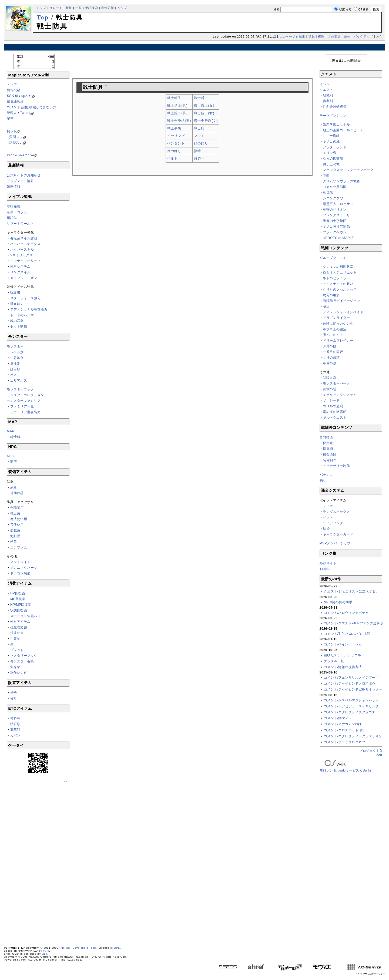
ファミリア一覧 (22, 406)
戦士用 (15, 513)
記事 (10, 119)
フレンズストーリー (338, 215)
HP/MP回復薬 (21, 605)
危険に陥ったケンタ (338, 324)
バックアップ (363, 36)
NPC (10, 456)
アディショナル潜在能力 (29, 309)
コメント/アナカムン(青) (343, 724)
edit (67, 781)
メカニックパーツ (24, 568)
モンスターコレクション (25, 395)
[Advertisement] (194, 47)
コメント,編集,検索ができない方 (31, 107)
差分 (347, 36)
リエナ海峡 (331, 136)
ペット (328, 517)
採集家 (328, 443)
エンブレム (19, 547)
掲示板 (12, 131)
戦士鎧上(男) (177, 106)
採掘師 (328, 449)
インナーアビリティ (26, 261)
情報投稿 (14, 90)
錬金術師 (330, 454)
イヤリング (176, 136)
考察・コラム (17, 212)
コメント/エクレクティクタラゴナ (350, 712)
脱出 (326, 307)
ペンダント (176, 143)
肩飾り (199, 159)
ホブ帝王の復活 (335, 329)
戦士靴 (199, 128)
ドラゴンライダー (336, 318)
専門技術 (326, 437)
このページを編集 (292, 36)
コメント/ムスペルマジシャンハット (351, 700)
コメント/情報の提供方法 (343, 667)
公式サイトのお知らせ (24, 175)
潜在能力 (17, 304)
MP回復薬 (18, 599)
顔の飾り (201, 143)
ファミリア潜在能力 (26, 412)
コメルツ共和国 (335, 187)
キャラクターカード (338, 534)
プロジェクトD (371, 751)
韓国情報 (14, 187)
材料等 (15, 718)
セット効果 (19, 326)
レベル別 (17, 352)
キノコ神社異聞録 (336, 227)
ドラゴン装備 (20, 573)
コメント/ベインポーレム (343, 644)
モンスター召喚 (22, 661)
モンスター (15, 346)
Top (43, 17)
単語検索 (92, 8)
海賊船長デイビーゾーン (341, 301)
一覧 (79, 8)
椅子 (14, 693)
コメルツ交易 (333, 406)
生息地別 (17, 358)
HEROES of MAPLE (338, 238)
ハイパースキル (22, 250)
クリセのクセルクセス (340, 289)
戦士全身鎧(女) (206, 121)
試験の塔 (330, 389)
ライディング (333, 523)
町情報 (15, 437)
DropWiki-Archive (20, 155)
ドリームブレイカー (338, 341)
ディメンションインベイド (343, 312)
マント (199, 136)
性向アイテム (20, 622)
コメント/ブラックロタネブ (345, 742)
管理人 (12, 113)
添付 (380, 36)
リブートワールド (20, 224)
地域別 (328, 95)
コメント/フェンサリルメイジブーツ (351, 678)
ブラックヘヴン (335, 232)
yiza (44, 954)
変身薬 (15, 667)
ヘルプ (122, 8)
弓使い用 (17, 525)
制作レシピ (19, 673)
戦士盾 (199, 98)
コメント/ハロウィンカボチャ (346, 613)
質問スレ (16, 137)
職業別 (328, 101)
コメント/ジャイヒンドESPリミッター (353, 689)
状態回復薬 (19, 610)
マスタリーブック (24, 656)
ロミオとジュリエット (340, 272)
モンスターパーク (336, 383)
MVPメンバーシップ (335, 543)
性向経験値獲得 (335, 107)
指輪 (197, 151)
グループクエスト (333, 258)
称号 (14, 698)
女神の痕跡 (331, 358)
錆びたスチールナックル (343, 655)
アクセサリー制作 (336, 466)
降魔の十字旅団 (335, 221)
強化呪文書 (19, 627)
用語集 (12, 218)
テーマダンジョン (333, 116)
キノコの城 (331, 142)
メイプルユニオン (24, 278)
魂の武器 (17, 321)
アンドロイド (20, 562)
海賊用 (15, 536)
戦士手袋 (174, 128)
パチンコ (326, 475)
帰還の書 (17, 633)
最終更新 (108, 8)
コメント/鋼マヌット (340, 718)
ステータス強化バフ (26, 616)
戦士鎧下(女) (204, 113)
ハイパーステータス (26, 244)
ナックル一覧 (334, 661)
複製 (321, 36)
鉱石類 (15, 724)
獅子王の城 (331, 164)
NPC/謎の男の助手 (338, 602)
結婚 (326, 529)
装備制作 (330, 460)
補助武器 (17, 493)
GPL (117, 948)
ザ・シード (331, 400)
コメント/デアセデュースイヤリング (351, 706)
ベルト (172, 159)
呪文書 (15, 292)
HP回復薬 (18, 593)
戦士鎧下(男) (177, 113)
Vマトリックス (22, 255)
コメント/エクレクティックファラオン (353, 736)
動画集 (325, 569)
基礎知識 (14, 207)
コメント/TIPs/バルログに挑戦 (347, 634)
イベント (326, 84)
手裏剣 (15, 639)
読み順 (15, 369)
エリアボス (19, 380)
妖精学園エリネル (336, 124)
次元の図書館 (333, 159)
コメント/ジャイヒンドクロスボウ (350, 683)
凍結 (312, 36)
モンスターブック (20, 389)
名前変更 (334, 36)
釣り (323, 480)
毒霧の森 (330, 363)
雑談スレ (16, 143)
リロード (56, 8)
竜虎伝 (328, 193)
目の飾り (174, 151)
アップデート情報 (20, 181)
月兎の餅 (330, 346)
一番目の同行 (333, 352)
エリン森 (330, 153)
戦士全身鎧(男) (179, 121)
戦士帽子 (174, 98)
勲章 (14, 542)
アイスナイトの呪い (338, 284)
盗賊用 (15, 530)
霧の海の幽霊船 (335, 412)
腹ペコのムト (333, 335)
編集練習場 (15, 102)
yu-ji (46, 951)
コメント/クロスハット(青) (344, 730)
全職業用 (17, 508)
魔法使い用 (19, 519)
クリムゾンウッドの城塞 (341, 181)
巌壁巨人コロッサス (338, 204)
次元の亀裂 (331, 295)
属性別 (15, 363)
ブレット (17, 650)
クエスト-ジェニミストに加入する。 (352, 591)
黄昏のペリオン (335, 210)
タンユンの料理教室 (338, 267)
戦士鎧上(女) (204, 106)
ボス (14, 375)
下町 (326, 176)
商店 (14, 462)
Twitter (25, 113)
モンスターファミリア (24, 401)
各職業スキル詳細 (24, 238)
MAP (11, 431)
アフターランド (335, 147)
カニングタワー (335, 198)
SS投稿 (12, 96)
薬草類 (15, 730)
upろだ (27, 96)
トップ (41, 8)
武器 (14, 487)
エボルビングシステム (340, 395)
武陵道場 (330, 378)
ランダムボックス (336, 512)
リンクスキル (20, 272)
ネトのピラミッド (336, 278)
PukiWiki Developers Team (78, 948)
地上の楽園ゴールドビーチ (343, 130)
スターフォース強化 (26, 298)
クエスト (326, 90)
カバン (15, 735)
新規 (69, 8)
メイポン (330, 506)
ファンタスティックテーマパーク (348, 170)
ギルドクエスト (335, 417)
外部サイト (328, 563)
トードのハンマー (24, 315)
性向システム (20, 267)
